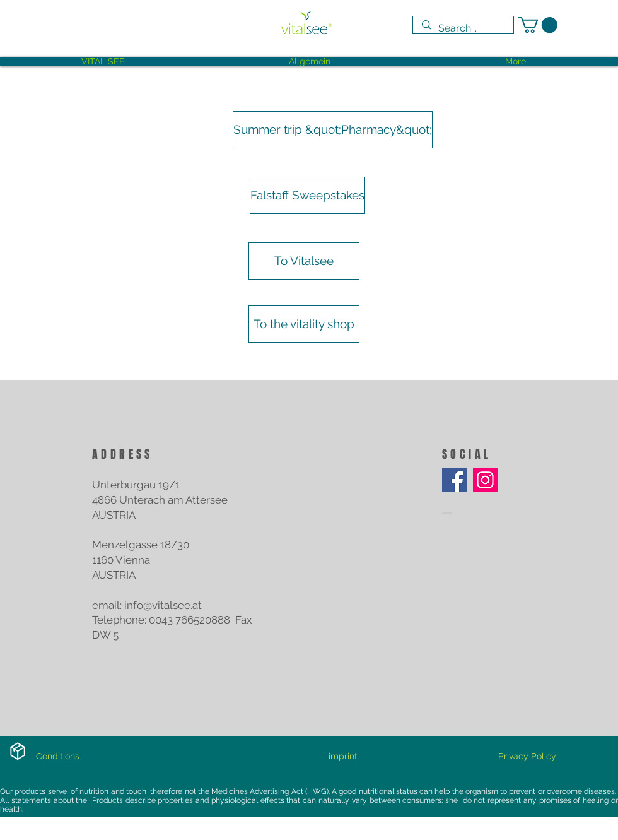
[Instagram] (485, 480)
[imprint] (343, 757)
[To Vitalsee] (304, 261)
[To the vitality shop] (304, 324)
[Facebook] (454, 480)
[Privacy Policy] (527, 757)
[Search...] (463, 28)
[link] (538, 25)
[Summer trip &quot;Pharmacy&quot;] (333, 130)
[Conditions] (58, 757)
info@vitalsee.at (163, 605)
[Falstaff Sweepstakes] (307, 195)
